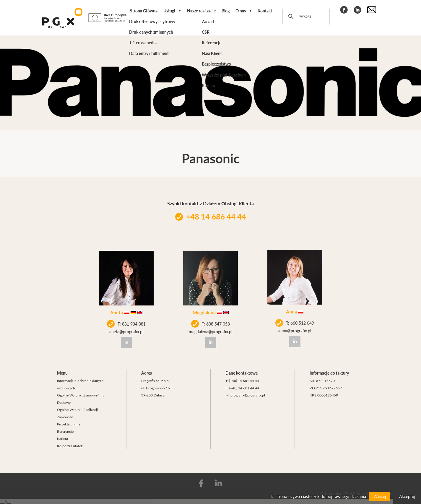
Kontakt (265, 11)
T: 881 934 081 (126, 323)
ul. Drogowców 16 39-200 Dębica (156, 392)
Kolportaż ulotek (70, 446)
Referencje (65, 431)
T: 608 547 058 (210, 320)
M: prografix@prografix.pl (245, 395)
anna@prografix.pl (295, 322)
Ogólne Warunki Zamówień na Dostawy (81, 399)
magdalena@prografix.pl (210, 328)
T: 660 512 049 (295, 315)
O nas (241, 11)
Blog (226, 11)
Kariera (62, 438)
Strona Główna (144, 11)
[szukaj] (305, 17)
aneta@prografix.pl (126, 331)
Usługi (169, 11)
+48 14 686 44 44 (211, 216)
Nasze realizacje (201, 11)
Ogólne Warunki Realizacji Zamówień (77, 413)
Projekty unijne (69, 424)
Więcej (380, 496)
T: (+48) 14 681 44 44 (242, 381)
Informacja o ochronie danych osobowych (80, 384)
